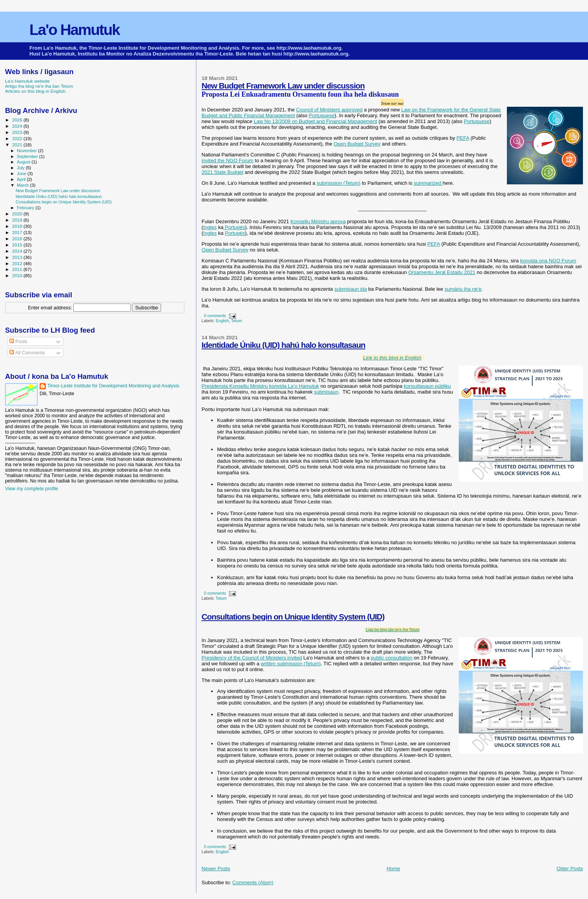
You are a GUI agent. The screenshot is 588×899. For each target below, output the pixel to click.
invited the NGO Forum (227, 161)
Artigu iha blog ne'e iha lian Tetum (39, 86)
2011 (18, 269)
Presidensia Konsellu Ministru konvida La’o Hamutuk (260, 386)
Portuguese (322, 115)
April (22, 179)
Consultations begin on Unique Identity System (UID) (293, 617)
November (28, 151)
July (22, 168)
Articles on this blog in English (35, 91)
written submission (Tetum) (291, 664)
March (24, 185)
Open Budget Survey (357, 144)
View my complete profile (32, 489)
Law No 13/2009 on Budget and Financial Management (316, 121)
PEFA (463, 138)
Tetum (236, 321)
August (24, 162)
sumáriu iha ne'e (463, 289)
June (22, 174)
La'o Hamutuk (75, 30)
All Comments (27, 353)
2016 (18, 239)
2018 (18, 226)
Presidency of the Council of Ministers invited (252, 658)
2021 (18, 145)
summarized (428, 183)
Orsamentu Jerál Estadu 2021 (442, 272)
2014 (18, 251)
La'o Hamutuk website (27, 81)
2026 (18, 120)
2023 (18, 132)
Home (393, 869)
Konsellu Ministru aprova (318, 221)
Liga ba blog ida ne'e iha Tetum (393, 630)
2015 (18, 245)
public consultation (391, 658)
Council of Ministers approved (329, 110)
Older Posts (570, 869)
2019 (18, 220)
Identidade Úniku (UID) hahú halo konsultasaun (283, 345)
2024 (18, 126)
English (222, 321)
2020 (18, 214)
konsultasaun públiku (427, 386)
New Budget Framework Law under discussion (283, 86)
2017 (18, 232)
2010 (18, 275)
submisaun (326, 392)
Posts (18, 342)
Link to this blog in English (392, 358)
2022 (18, 138)
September (28, 156)
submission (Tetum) (339, 183)
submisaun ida (350, 289)
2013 (18, 257)
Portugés (234, 227)
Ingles (210, 227)
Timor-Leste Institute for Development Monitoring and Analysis (113, 386)
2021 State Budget (222, 172)
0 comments (215, 316)
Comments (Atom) (253, 883)
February (26, 208)
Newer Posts (216, 869)
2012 (18, 263)
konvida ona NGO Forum (548, 261)
